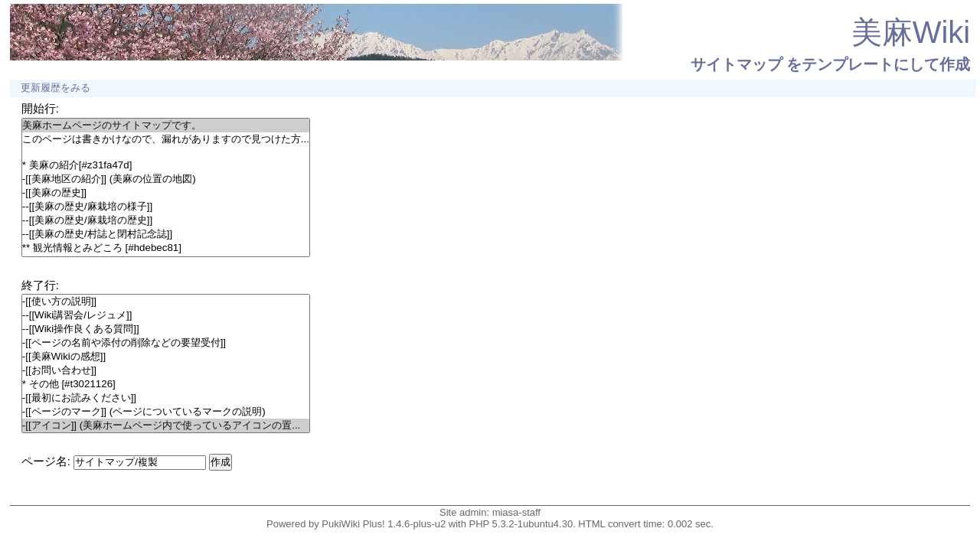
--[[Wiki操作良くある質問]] (166, 329)
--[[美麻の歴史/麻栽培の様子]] (166, 207)
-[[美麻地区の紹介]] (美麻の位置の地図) (166, 179)
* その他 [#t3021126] (166, 384)
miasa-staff (516, 512)
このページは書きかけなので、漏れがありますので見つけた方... (166, 139)
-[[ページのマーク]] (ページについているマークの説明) (166, 412)
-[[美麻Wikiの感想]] (166, 357)
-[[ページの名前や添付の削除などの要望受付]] (166, 343)
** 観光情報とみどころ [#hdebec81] (166, 248)
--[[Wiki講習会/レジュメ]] (166, 315)
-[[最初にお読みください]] (166, 398)
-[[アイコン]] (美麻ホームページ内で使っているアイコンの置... (166, 425)
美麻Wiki (911, 32)
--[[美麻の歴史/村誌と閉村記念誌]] (166, 234)
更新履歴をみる (56, 88)
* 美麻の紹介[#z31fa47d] (166, 165)
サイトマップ (737, 64)
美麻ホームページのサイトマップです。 (166, 126)
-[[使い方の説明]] (166, 302)
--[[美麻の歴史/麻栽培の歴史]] (166, 220)
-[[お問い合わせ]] (166, 370)
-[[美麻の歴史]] (166, 193)
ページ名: (46, 461)
